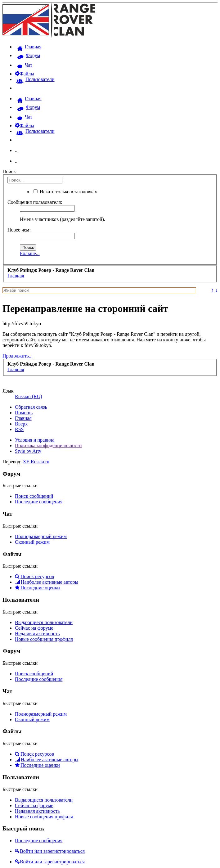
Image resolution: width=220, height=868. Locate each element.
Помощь (24, 413)
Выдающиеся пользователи (44, 622)
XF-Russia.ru (36, 462)
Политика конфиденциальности (48, 445)
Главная (23, 418)
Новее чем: (19, 230)
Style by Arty (28, 451)
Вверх (21, 424)
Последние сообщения (39, 502)
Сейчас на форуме (34, 628)
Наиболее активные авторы (47, 582)
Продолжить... (18, 356)
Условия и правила (35, 440)
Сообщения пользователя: (35, 202)
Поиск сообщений (34, 496)
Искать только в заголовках (65, 192)
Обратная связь (31, 407)
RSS (19, 429)
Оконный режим (32, 542)
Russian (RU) (29, 396)
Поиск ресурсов (34, 576)
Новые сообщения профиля (44, 639)
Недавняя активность (37, 634)
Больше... (30, 253)
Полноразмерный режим (41, 536)
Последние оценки (37, 588)
